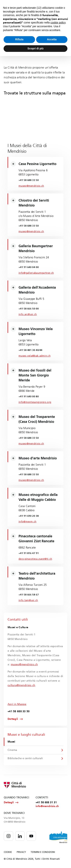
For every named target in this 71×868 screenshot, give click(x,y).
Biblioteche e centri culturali (25, 758)
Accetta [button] (52, 39)
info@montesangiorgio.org (35, 402)
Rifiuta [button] (19, 39)
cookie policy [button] (58, 23)
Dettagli (13, 719)
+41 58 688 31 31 (46, 802)
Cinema (12, 750)
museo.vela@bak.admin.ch (35, 356)
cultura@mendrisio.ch (21, 685)
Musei (11, 742)
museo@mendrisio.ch (31, 186)
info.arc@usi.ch (28, 314)
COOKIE (8, 852)
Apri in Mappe (17, 704)
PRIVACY (21, 852)
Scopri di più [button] (35, 48)
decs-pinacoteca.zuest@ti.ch (35, 559)
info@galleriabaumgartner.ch (36, 273)
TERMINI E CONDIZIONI (43, 852)
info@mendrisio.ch (47, 806)
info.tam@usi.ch (28, 600)
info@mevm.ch (28, 522)
